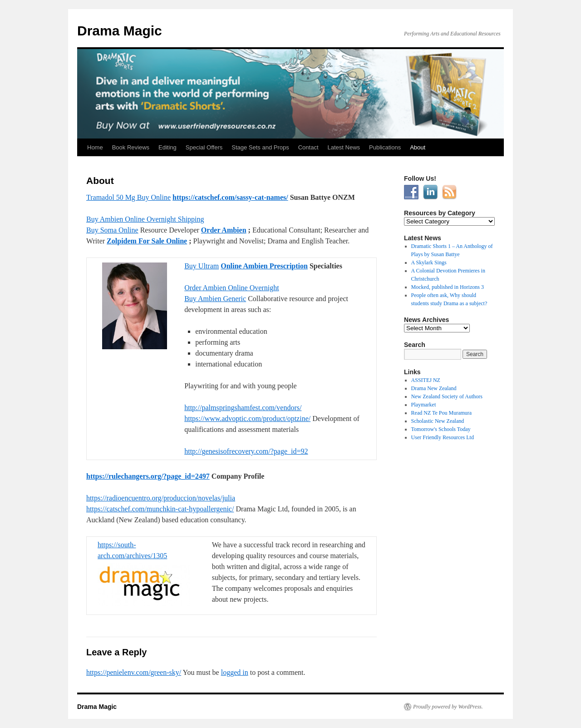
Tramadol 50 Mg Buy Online (128, 197)
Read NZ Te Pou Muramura (442, 413)
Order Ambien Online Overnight (231, 288)
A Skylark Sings (429, 262)
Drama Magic (120, 31)
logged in (235, 672)
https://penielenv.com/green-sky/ (134, 672)
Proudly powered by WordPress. (448, 707)
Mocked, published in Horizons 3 (448, 287)
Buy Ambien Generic (215, 299)
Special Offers (204, 147)
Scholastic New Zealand (438, 421)
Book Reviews (131, 147)
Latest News (344, 147)
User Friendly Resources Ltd (443, 437)
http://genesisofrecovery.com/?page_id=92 (246, 451)
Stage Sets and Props (260, 147)
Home (95, 147)
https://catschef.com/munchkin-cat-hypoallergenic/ (160, 509)
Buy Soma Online (112, 230)
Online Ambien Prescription (264, 266)
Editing (167, 147)
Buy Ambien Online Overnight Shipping (145, 219)
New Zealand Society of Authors (447, 396)
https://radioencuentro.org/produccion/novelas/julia (161, 498)
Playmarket (424, 405)
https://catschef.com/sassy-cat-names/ (230, 197)
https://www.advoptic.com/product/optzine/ (247, 418)
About (418, 147)
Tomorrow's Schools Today (441, 429)
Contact (308, 147)
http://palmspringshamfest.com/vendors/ (243, 408)
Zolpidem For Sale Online (147, 241)
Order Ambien (224, 230)
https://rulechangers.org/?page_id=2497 (148, 476)
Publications (385, 147)
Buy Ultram (202, 266)
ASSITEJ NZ (426, 380)
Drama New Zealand (434, 388)
